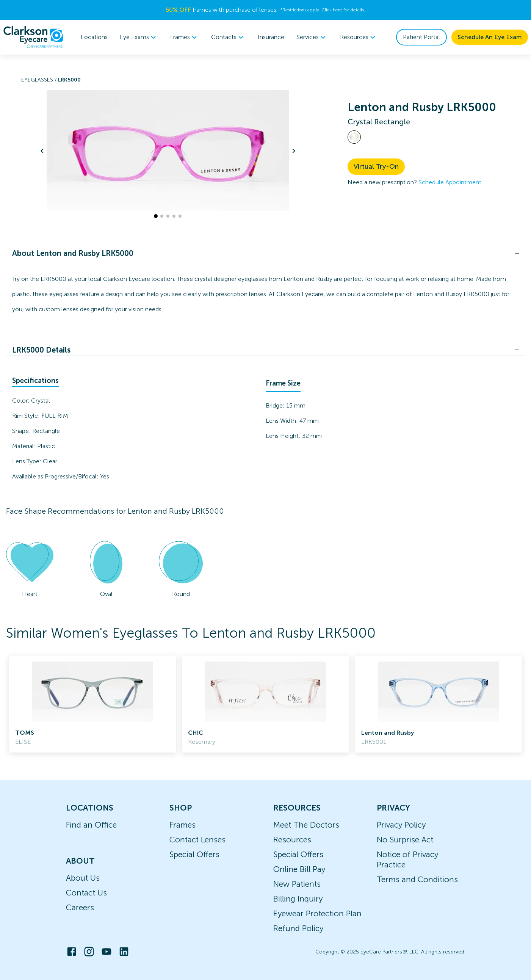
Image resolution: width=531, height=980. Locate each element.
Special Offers (194, 854)
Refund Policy (298, 928)
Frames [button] (185, 37)
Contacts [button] (228, 37)
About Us (83, 878)
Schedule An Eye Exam (490, 37)
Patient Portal (421, 37)
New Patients (297, 884)
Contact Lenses (197, 840)
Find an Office (91, 825)
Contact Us (86, 893)
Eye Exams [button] (139, 37)
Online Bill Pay (299, 869)
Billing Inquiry (298, 899)
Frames (182, 825)
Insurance (271, 37)
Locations (94, 37)
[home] (33, 37)
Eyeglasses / (40, 80)
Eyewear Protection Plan (317, 913)
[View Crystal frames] (354, 137)
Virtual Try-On (376, 166)
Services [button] (312, 37)
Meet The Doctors (306, 825)
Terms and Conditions (417, 879)
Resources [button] (359, 37)
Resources (292, 840)
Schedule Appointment (450, 182)
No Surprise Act (405, 840)
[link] (92, 704)
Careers (80, 907)
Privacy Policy (401, 825)
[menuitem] (139, 37)
